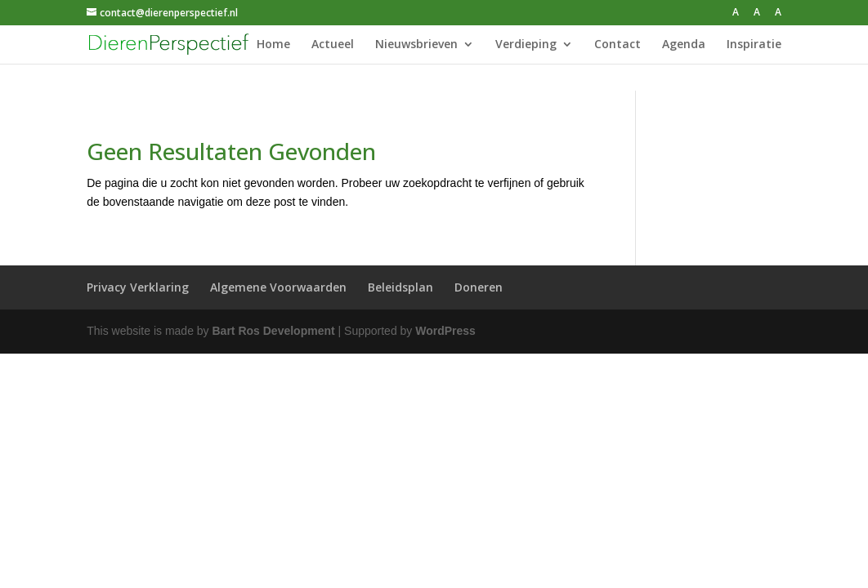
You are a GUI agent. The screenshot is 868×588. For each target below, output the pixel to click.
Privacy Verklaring (138, 287)
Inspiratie (754, 45)
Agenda (684, 45)
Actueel (333, 45)
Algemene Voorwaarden (278, 287)
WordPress (445, 331)
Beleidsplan (400, 287)
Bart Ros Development (274, 331)
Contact (617, 45)
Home (273, 45)
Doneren (479, 287)
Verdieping (526, 45)
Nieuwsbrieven (416, 45)
